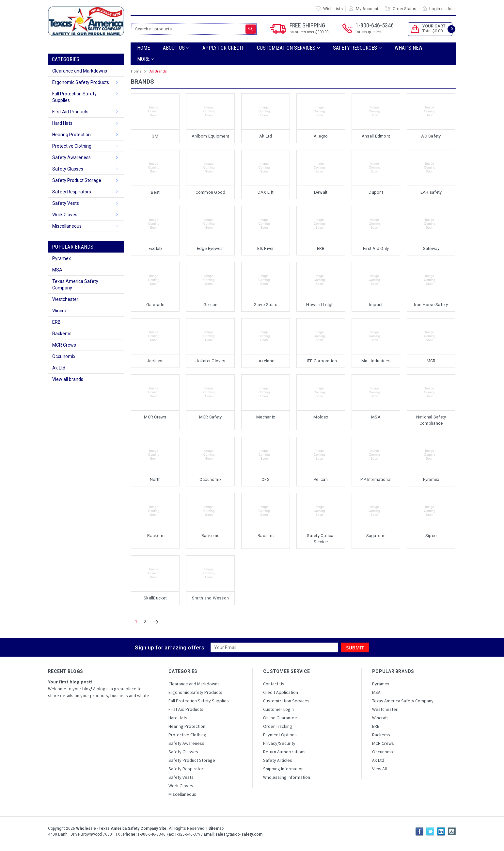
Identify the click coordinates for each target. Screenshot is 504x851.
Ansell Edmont (376, 136)
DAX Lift (266, 192)
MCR (431, 361)
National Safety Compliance (431, 420)
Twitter (430, 831)
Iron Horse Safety (431, 305)
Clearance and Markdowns (80, 71)
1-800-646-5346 (375, 29)
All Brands (158, 71)
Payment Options (280, 735)
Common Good (211, 192)
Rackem (155, 536)
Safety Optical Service (321, 539)
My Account (367, 9)
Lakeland (266, 361)
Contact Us (274, 684)
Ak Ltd (59, 368)
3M (155, 136)
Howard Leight (321, 305)
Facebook (419, 831)
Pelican (321, 479)
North (155, 479)
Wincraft (61, 311)
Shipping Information (283, 769)
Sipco (431, 536)
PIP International (376, 479)
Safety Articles (278, 760)
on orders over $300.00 (309, 32)
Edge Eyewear (211, 248)
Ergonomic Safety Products (81, 82)
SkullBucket (155, 598)
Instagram (452, 831)
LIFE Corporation (321, 361)
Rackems (62, 334)
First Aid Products (70, 112)
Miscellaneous (67, 226)
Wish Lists (333, 9)
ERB (56, 322)
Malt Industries (376, 361)
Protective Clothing (72, 146)
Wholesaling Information (287, 777)
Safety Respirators (72, 192)
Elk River (265, 248)
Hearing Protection (71, 135)
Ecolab (155, 248)
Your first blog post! (70, 682)
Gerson (211, 305)
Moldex (321, 417)
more (145, 59)
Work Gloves (65, 215)
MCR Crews (64, 345)
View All (379, 769)
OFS (266, 479)
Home (143, 48)
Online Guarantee (280, 718)
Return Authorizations (284, 752)
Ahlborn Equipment (210, 136)
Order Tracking (278, 726)
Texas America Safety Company (75, 285)
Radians (266, 536)
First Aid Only (376, 248)
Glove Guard (266, 305)
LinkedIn (441, 831)
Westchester (65, 299)
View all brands (68, 379)
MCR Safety (211, 417)
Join (451, 9)
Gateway (431, 248)
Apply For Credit (223, 48)
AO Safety (431, 136)
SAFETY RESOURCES (357, 48)
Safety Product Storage (77, 180)
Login (435, 9)
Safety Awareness (71, 157)
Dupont (376, 192)
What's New (409, 48)
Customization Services (288, 48)
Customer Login (278, 709)
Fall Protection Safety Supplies (74, 97)
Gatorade (155, 305)
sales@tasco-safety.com (238, 834)
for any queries (368, 32)
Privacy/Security (279, 743)
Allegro (321, 136)
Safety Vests (66, 203)
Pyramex (62, 258)
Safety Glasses (68, 169)
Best (155, 192)
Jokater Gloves (210, 361)
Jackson (155, 361)
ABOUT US (176, 48)
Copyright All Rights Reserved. (136, 828)
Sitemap (216, 828)
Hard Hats (62, 123)
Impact (376, 305)
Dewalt (321, 192)
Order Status (404, 9)
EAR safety (431, 192)
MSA (57, 270)
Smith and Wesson (210, 598)
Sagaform (376, 536)
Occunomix (64, 356)
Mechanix (266, 417)
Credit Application (281, 692)
